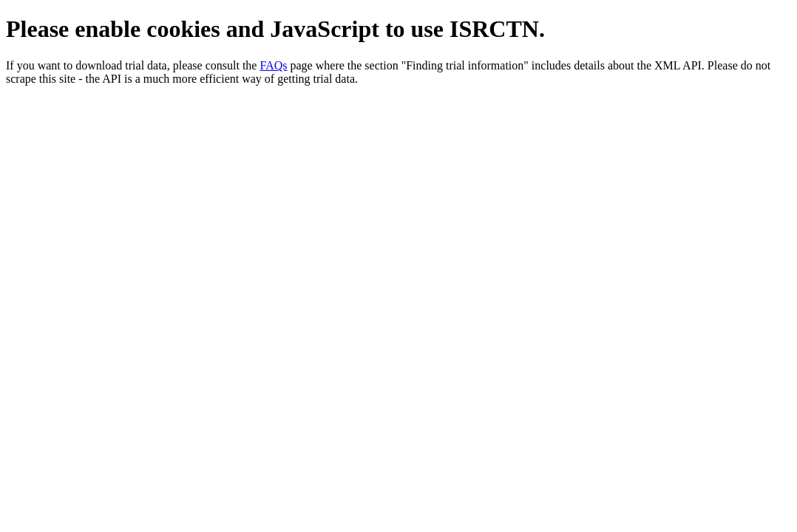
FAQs (273, 65)
